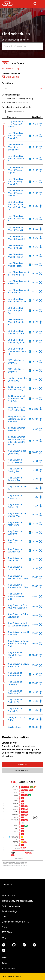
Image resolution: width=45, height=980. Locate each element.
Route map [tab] (22, 764)
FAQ (4, 937)
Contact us (7, 885)
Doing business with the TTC (16, 922)
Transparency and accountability (17, 901)
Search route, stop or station (15, 40)
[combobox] (22, 46)
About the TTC (9, 896)
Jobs (4, 917)
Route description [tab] (22, 770)
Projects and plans (11, 906)
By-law (4, 963)
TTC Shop (7, 932)
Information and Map (11, 69)
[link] (4, 945)
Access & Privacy (8, 968)
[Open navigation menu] (40, 4)
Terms (4, 958)
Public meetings (10, 911)
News (5, 927)
